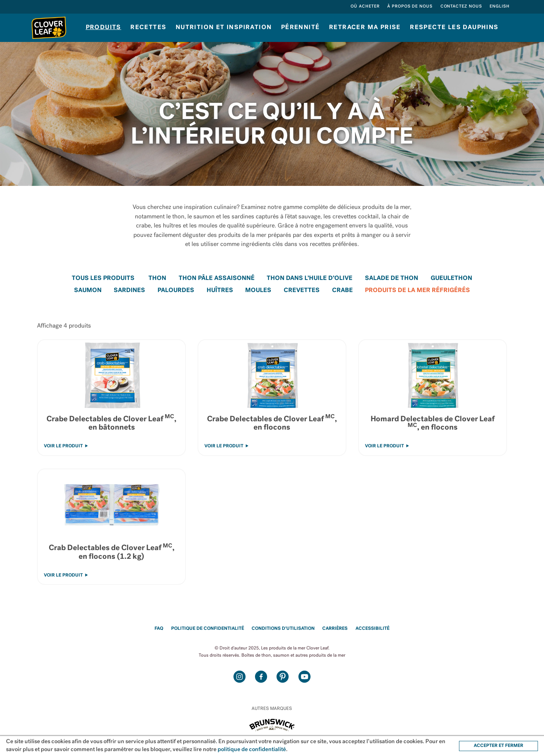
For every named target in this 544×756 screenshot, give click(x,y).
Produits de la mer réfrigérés (417, 291)
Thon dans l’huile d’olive (310, 278)
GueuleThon (451, 278)
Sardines (129, 291)
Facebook (261, 676)
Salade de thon (392, 278)
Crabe (342, 291)
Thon (157, 278)
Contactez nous (461, 7)
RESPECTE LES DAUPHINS (454, 28)
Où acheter (365, 7)
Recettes (148, 28)
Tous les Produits (103, 278)
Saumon (88, 291)
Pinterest (283, 676)
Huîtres (220, 291)
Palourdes (176, 291)
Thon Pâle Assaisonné (217, 278)
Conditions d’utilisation (283, 629)
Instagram (240, 676)
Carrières (335, 629)
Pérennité (301, 28)
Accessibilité (372, 629)
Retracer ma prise (365, 28)
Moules (258, 291)
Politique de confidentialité (208, 629)
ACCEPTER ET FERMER (498, 746)
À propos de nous (410, 7)
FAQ (159, 629)
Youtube (304, 676)
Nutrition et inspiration (224, 28)
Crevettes (302, 291)
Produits (104, 28)
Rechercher (339, 7)
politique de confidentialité (252, 750)
